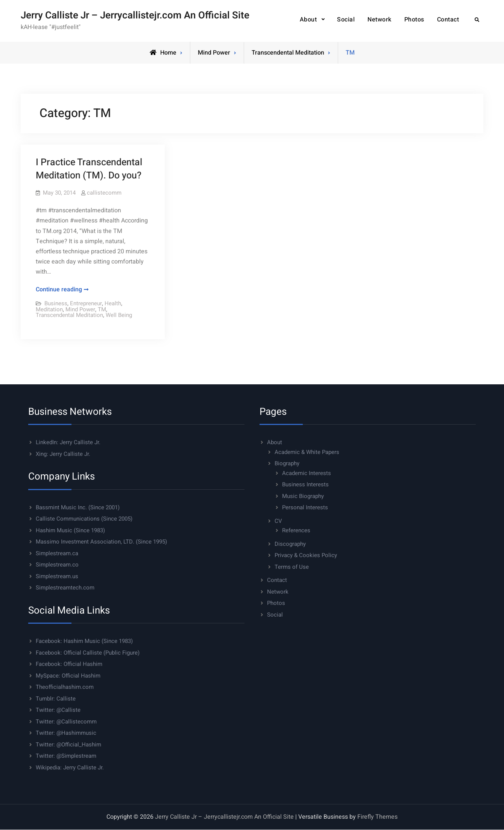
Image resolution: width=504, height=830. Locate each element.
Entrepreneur (86, 303)
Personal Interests (305, 507)
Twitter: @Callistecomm (66, 722)
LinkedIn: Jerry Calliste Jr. (68, 442)
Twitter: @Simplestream (66, 756)
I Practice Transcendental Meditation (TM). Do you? (89, 169)
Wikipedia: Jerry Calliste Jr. (70, 768)
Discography (290, 544)
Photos (414, 20)
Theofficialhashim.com (65, 687)
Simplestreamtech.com (65, 588)
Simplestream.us (57, 576)
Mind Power (214, 53)
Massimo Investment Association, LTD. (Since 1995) (101, 542)
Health (113, 303)
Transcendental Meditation (288, 53)
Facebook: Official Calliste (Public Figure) (88, 653)
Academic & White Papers (307, 452)
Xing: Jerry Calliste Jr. (63, 454)
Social (346, 20)
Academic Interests (307, 473)
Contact (448, 20)
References (296, 530)
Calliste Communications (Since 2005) (84, 519)
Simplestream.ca (57, 553)
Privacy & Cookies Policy (306, 555)
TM (102, 309)
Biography (287, 463)
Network (380, 20)
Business (56, 303)
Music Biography (303, 496)
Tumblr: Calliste (56, 699)
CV (278, 521)
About (308, 20)
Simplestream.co (57, 565)
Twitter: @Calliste (58, 710)
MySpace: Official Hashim (68, 676)
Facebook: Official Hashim (69, 664)
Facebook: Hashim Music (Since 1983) (84, 641)
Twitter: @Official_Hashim (68, 745)
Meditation (49, 309)
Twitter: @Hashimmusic (66, 733)
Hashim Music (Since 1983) (70, 530)
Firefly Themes (377, 817)
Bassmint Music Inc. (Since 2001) (78, 507)
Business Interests (305, 484)
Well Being (119, 315)
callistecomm (104, 193)
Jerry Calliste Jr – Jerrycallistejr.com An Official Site (135, 15)
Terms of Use (292, 567)
